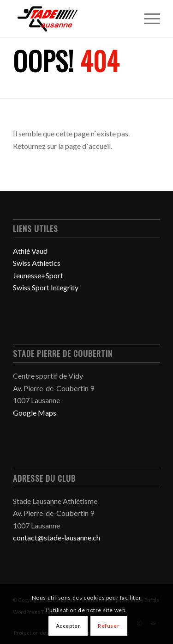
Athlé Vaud (30, 251)
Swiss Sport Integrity (46, 287)
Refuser (109, 626)
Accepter (68, 626)
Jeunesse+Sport (38, 275)
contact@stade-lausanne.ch (57, 537)
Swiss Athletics (37, 263)
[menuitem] (147, 18)
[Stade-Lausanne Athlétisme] (72, 18)
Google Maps (35, 413)
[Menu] (147, 18)
